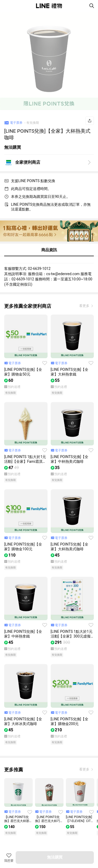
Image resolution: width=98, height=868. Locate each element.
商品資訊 (49, 250)
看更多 (85, 306)
